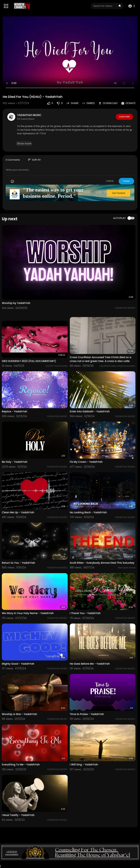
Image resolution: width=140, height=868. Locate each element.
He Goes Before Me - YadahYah (90, 664)
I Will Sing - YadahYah (84, 765)
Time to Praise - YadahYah (87, 714)
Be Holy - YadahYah (15, 462)
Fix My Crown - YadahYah (86, 462)
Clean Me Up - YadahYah (18, 512)
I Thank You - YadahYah (85, 613)
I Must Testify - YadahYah (18, 815)
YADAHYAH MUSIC (29, 115)
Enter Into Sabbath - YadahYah (90, 411)
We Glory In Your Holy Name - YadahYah (28, 613)
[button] (131, 6)
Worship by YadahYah (16, 303)
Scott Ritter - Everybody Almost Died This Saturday (102, 563)
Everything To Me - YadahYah (21, 765)
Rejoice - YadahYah (14, 411)
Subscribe (124, 117)
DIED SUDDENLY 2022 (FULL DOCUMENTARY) (29, 361)
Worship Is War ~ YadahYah (19, 714)
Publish (126, 181)
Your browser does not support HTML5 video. (70, 54)
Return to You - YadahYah (19, 563)
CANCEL (110, 181)
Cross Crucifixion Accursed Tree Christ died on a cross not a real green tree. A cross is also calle (101, 359)
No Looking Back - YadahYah (88, 512)
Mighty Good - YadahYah (18, 664)
